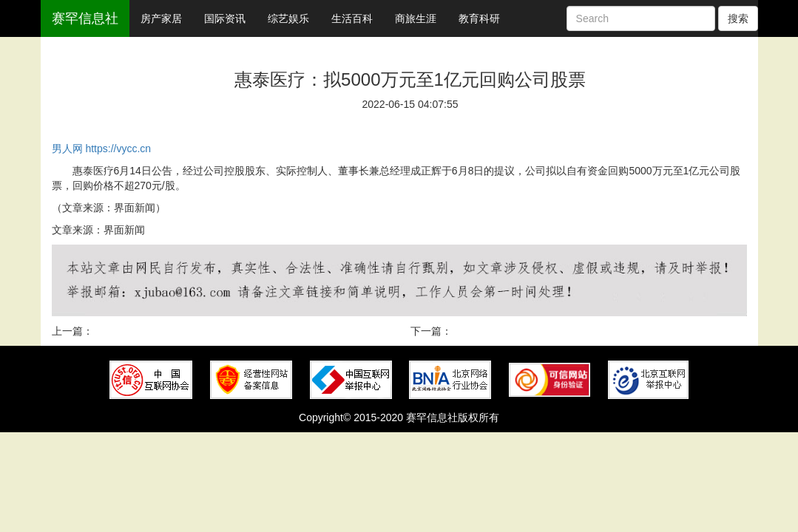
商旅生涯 (416, 18)
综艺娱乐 (288, 18)
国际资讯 (225, 18)
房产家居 (161, 18)
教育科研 (479, 18)
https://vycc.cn (118, 149)
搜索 (738, 18)
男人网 (67, 149)
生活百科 (352, 18)
